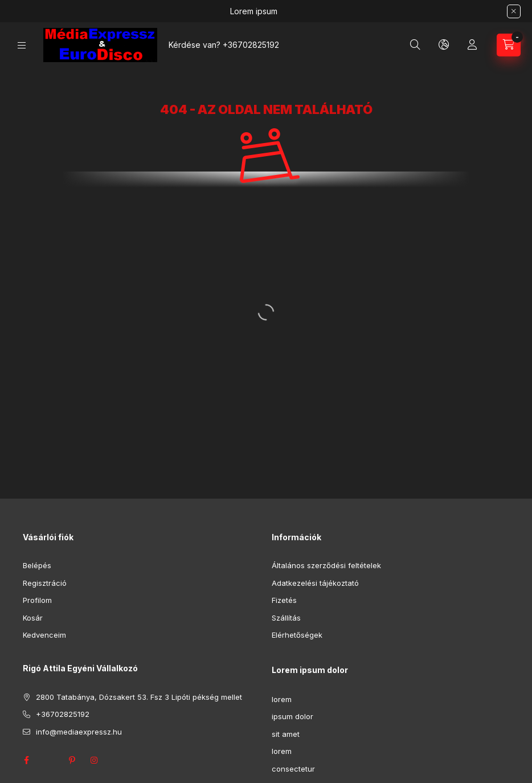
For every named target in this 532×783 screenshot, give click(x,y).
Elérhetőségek (297, 635)
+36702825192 (251, 45)
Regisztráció (45, 583)
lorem (282, 699)
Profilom (37, 600)
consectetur (293, 769)
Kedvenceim (44, 635)
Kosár (33, 618)
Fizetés (284, 600)
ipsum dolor (292, 716)
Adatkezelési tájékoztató (315, 583)
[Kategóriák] (22, 45)
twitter (49, 760)
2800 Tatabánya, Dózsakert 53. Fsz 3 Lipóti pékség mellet (139, 697)
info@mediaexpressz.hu (79, 732)
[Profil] (472, 45)
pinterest (72, 760)
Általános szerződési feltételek (326, 565)
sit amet (286, 734)
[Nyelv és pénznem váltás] (444, 45)
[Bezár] (514, 11)
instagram (95, 760)
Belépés (37, 565)
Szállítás (286, 618)
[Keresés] (415, 45)
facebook (26, 760)
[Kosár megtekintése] (509, 45)
